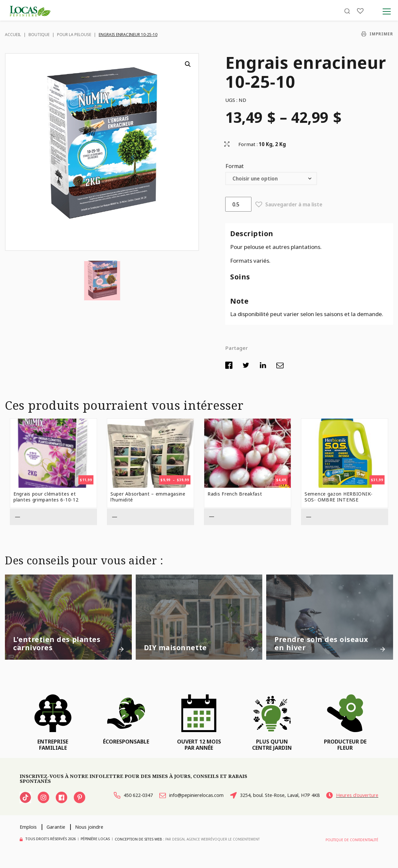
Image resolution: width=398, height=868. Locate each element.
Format (235, 166)
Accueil (13, 35)
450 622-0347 (116, 797)
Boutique (39, 35)
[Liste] (360, 14)
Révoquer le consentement (238, 848)
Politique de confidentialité (350, 848)
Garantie (60, 836)
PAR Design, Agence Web (188, 848)
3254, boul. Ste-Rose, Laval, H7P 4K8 (329, 797)
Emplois (30, 836)
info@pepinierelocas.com (209, 797)
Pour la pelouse (74, 35)
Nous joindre (98, 836)
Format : (248, 144)
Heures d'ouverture (125, 808)
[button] (188, 64)
